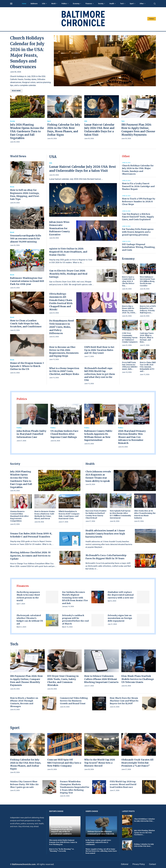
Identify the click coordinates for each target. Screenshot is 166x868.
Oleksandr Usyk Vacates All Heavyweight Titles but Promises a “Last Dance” (137, 763)
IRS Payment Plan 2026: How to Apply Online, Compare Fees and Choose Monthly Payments (26, 681)
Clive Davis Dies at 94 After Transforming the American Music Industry (145, 514)
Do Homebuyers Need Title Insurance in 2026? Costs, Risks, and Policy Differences (62, 327)
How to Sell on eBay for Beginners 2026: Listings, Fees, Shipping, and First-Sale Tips (25, 195)
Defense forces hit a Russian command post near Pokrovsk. (101, 833)
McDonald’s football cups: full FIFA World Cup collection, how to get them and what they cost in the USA (100, 374)
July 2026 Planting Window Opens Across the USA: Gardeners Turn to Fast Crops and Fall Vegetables (27, 131)
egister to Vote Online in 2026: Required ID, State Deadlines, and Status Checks (68, 252)
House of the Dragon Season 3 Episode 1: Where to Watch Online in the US (27, 366)
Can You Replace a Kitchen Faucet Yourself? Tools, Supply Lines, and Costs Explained (138, 217)
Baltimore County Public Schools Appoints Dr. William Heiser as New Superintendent (98, 435)
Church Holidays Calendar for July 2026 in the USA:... (145, 820)
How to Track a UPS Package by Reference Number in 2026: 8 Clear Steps (139, 201)
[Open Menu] (11, 4)
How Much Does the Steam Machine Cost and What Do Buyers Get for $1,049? (124, 701)
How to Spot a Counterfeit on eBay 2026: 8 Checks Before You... (128, 281)
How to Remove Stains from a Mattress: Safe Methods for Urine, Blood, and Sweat (45, 515)
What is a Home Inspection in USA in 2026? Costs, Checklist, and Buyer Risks (64, 371)
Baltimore (34, 4)
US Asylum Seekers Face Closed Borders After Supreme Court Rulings (64, 434)
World (53, 4)
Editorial (125, 864)
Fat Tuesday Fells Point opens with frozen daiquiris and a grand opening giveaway (138, 232)
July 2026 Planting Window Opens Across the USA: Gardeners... (144, 833)
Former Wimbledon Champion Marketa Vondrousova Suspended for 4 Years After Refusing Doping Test (75, 787)
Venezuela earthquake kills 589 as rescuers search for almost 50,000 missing (26, 239)
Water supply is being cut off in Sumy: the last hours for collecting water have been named (101, 851)
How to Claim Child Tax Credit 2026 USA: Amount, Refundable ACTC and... (148, 367)
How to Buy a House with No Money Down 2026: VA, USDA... (129, 310)
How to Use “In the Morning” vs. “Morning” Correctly (62, 850)
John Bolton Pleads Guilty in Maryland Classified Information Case (31, 434)
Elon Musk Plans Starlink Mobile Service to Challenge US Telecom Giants (138, 679)
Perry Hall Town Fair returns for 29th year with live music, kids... (130, 366)
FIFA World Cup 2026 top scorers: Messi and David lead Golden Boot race (123, 784)
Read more (16, 91)
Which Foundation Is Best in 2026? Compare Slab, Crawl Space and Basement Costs (69, 515)
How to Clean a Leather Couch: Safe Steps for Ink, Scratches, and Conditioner (26, 324)
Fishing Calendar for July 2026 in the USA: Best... (144, 845)
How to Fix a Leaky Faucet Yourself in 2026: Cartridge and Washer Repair (138, 186)
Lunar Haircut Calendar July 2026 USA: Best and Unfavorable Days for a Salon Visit (83, 169)
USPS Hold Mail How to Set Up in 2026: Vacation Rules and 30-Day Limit (99, 350)
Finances (89, 4)
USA (44, 4)
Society (101, 4)
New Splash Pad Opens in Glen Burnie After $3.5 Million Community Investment (120, 514)
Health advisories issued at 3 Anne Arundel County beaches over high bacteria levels (105, 534)
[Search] (155, 4)
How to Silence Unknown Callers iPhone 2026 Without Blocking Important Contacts (101, 679)
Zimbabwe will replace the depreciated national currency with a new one (121, 595)
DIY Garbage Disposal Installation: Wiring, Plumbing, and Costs (139, 247)
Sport (132, 4)
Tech (122, 4)
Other (142, 4)
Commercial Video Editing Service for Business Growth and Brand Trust (74, 701)
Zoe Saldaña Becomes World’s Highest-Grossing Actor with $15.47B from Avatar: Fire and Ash (75, 598)
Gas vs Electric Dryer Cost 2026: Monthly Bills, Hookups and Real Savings (68, 274)
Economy (76, 4)
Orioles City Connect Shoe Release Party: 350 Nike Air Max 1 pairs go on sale (24, 784)
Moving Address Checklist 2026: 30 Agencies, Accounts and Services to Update (30, 556)
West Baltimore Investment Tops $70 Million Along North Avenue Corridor (147, 281)
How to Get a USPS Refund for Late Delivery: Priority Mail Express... (148, 310)
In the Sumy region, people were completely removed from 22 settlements (98, 842)
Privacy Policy (139, 864)
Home (24, 4)
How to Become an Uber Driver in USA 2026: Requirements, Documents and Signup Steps (64, 352)
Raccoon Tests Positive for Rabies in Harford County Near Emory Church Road (96, 514)
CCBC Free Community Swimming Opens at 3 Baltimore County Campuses (130, 338)
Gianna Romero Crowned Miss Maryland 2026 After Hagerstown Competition (19, 516)
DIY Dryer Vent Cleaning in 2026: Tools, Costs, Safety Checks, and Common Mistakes (63, 681)
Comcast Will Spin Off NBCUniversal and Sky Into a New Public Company (64, 763)
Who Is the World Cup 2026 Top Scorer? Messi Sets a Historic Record (100, 763)
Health (112, 4)
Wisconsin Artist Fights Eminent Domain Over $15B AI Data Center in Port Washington (63, 842)
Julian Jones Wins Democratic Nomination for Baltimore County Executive (60, 228)
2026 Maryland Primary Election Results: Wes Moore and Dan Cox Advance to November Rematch (132, 437)
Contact (152, 19)
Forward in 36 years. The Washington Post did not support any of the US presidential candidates (62, 831)
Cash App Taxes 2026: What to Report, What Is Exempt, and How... (147, 338)
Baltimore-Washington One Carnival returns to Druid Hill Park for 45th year (27, 281)
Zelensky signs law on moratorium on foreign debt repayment (120, 618)
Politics (64, 4)
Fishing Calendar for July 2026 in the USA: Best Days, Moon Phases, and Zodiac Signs (26, 764)
